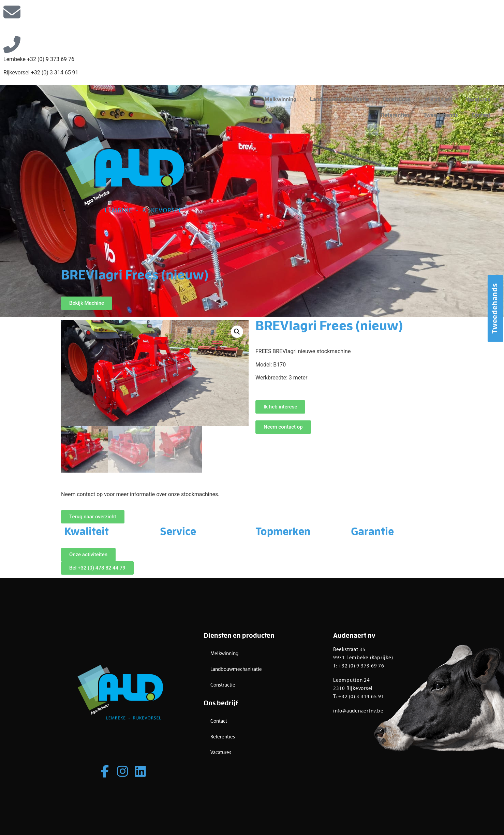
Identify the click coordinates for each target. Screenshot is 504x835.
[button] (237, 332)
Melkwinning (280, 100)
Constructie (397, 100)
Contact (481, 115)
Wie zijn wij (438, 100)
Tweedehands (441, 115)
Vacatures (478, 100)
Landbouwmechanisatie (339, 100)
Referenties (395, 115)
